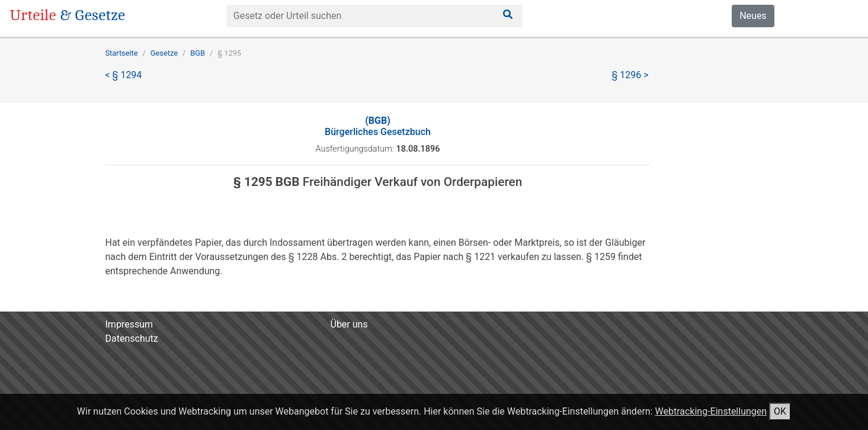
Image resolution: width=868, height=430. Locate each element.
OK (780, 411)
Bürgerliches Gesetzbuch (378, 126)
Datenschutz (132, 338)
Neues (753, 16)
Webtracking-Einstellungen (711, 411)
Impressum (129, 324)
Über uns (349, 324)
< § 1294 (124, 75)
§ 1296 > (630, 75)
